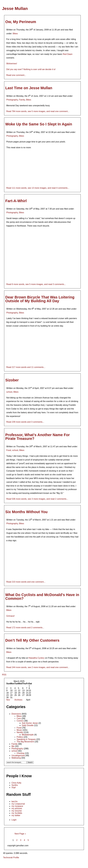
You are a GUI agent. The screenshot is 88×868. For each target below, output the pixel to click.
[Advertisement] (44, 864)
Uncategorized (18, 756)
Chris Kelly (16, 783)
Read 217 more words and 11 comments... (26, 367)
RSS (4, 675)
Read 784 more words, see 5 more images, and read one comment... (38, 111)
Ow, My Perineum (21, 22)
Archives (18, 700)
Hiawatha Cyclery (36, 658)
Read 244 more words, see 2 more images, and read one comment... (38, 667)
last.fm (14, 801)
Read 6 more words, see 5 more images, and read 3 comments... (36, 284)
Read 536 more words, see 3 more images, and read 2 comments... (37, 499)
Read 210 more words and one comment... (26, 582)
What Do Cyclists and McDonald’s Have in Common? (42, 597)
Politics (20, 737)
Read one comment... (16, 75)
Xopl (14, 787)
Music (19, 730)
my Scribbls (17, 813)
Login (14, 820)
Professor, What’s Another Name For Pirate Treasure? (37, 437)
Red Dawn (68, 54)
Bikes (15, 34)
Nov (8, 700)
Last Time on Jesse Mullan (29, 88)
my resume (17, 811)
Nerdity (20, 732)
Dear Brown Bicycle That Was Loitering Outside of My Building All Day (40, 299)
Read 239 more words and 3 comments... (25, 422)
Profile (16, 858)
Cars (19, 718)
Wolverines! (12, 64)
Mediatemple (28, 735)
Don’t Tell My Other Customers (32, 640)
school (9, 392)
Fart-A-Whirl (16, 201)
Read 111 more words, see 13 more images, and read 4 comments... (38, 188)
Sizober (12, 380)
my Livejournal (18, 804)
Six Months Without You (26, 512)
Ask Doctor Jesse (30, 723)
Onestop (20, 753)
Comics (20, 721)
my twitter (16, 815)
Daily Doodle (28, 725)
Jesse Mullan (15, 8)
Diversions (16, 714)
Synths (15, 785)
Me (13, 746)
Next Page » (20, 834)
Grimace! (11, 616)
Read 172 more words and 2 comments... (25, 628)
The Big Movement (25, 742)
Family (22, 100)
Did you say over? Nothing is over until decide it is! (31, 69)
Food (9, 450)
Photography (12, 100)
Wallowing (16, 758)
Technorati (8, 858)
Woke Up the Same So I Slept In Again (39, 124)
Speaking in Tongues (26, 739)
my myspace (17, 806)
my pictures (17, 808)
